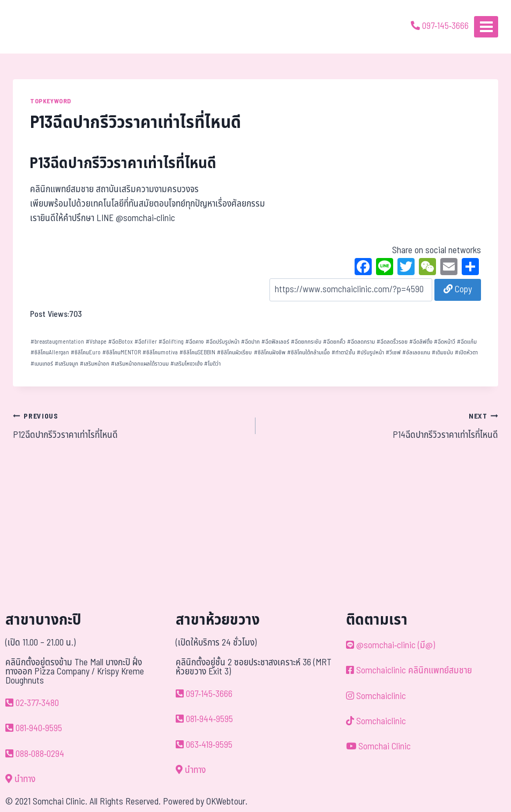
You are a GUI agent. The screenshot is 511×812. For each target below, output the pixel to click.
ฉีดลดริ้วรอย (392, 342)
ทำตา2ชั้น (343, 352)
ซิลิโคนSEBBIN (197, 352)
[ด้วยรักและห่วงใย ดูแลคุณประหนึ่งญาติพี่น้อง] (39, 27)
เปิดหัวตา (466, 352)
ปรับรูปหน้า (370, 352)
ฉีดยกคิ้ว (334, 342)
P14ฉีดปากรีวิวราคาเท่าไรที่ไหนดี (381, 426)
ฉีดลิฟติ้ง (421, 342)
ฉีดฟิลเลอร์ (275, 342)
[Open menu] (486, 26)
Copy (458, 290)
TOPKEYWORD (51, 101)
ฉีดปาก (250, 342)
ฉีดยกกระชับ (306, 342)
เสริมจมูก (66, 364)
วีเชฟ (393, 352)
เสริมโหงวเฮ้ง (186, 364)
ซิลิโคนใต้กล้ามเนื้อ (309, 352)
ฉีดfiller (146, 342)
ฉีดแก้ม (467, 342)
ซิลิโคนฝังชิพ (270, 352)
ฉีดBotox (121, 342)
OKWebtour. (227, 802)
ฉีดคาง (194, 342)
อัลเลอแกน (416, 352)
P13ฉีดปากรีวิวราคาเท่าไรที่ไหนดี (123, 164)
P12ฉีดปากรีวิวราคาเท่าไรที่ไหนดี (130, 426)
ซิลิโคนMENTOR (122, 352)
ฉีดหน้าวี (445, 342)
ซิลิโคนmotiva (160, 352)
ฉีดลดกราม (361, 342)
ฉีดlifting (171, 342)
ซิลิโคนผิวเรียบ (234, 352)
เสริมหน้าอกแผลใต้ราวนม (140, 364)
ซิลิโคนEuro (86, 352)
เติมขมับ (442, 352)
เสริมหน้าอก (95, 364)
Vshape (96, 342)
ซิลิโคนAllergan (50, 352)
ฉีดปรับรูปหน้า (223, 342)
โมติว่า (212, 364)
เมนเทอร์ (42, 364)
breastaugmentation (57, 342)
